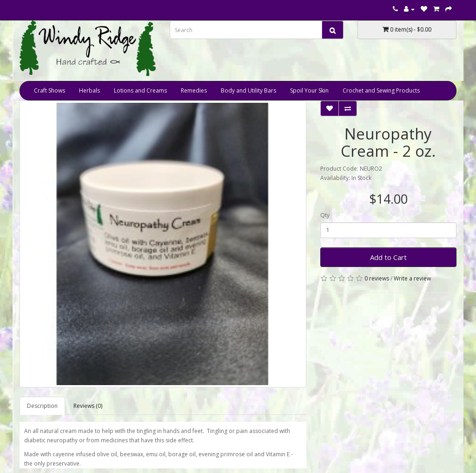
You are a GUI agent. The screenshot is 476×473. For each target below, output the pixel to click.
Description (42, 406)
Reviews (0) (88, 406)
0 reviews (377, 278)
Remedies (194, 90)
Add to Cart (388, 257)
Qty (325, 215)
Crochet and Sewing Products (381, 90)
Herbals (89, 90)
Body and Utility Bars (248, 90)
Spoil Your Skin (309, 90)
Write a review (412, 278)
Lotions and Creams (140, 90)
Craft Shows (50, 90)
